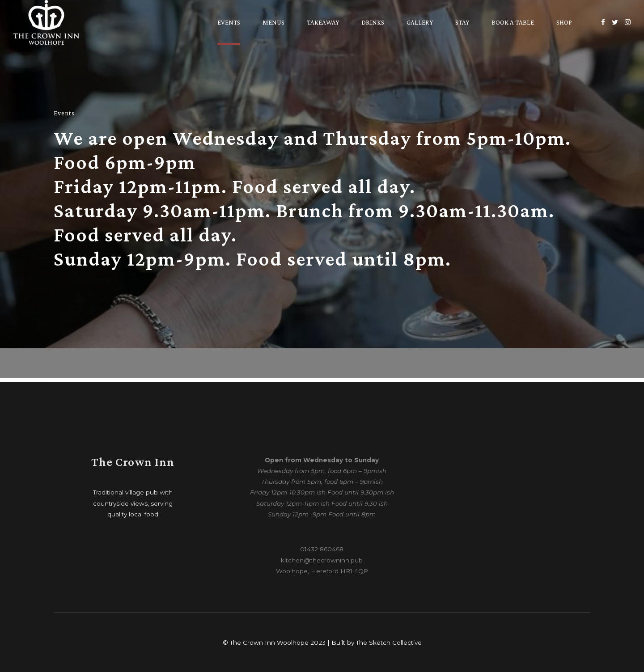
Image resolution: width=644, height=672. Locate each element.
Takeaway (323, 22)
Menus (273, 22)
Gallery (420, 22)
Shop (564, 22)
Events (229, 22)
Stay (462, 22)
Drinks (373, 22)
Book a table (513, 22)
